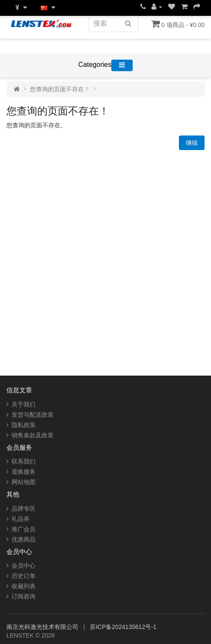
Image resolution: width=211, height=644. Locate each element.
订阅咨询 (24, 596)
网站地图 (24, 482)
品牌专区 (24, 509)
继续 (192, 143)
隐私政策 (24, 425)
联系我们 (24, 461)
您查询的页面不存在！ (60, 89)
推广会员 (24, 529)
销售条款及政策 (33, 435)
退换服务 (24, 472)
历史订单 (24, 576)
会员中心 (24, 566)
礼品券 (21, 519)
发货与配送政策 (33, 415)
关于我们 (24, 404)
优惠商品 (24, 539)
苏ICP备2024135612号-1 (123, 627)
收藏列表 (24, 586)
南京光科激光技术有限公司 (43, 627)
